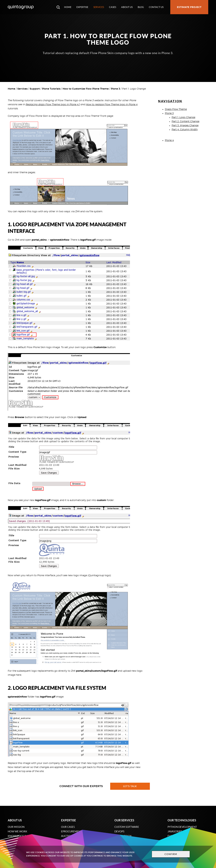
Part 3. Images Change (185, 126)
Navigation (170, 101)
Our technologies (182, 820)
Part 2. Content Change (185, 121)
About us (127, 7)
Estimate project (189, 7)
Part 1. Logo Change (183, 117)
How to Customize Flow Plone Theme (86, 89)
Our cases (68, 827)
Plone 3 (115, 89)
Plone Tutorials (51, 89)
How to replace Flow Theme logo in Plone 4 (112, 105)
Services (99, 7)
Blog (141, 7)
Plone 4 (169, 140)
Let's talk (130, 786)
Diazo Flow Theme (176, 109)
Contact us (156, 7)
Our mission (16, 827)
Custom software (127, 827)
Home (68, 7)
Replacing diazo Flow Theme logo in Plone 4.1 (53, 105)
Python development (182, 827)
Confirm (171, 854)
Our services (124, 820)
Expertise (82, 7)
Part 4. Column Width (185, 130)
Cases (113, 7)
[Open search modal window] (58, 7)
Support (35, 89)
